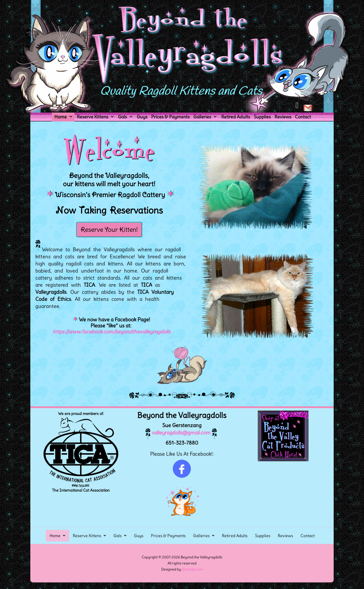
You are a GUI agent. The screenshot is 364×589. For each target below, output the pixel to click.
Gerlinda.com (192, 569)
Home (64, 117)
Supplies (262, 117)
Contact (303, 117)
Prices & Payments (170, 117)
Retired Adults (236, 117)
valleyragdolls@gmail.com (178, 433)
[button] (57, 536)
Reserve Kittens (96, 117)
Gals (126, 117)
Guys (142, 117)
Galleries (206, 117)
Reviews (283, 117)
